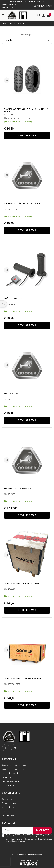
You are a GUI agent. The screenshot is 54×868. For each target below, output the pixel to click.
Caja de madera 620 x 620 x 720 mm (22, 583)
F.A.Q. (4, 811)
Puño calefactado (14, 299)
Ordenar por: (27, 34)
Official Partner (8, 785)
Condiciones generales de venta (15, 769)
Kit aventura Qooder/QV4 (17, 489)
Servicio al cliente (9, 799)
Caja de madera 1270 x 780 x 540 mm (22, 678)
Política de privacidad (11, 773)
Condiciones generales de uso (14, 765)
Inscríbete (42, 830)
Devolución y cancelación (12, 781)
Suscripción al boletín (11, 815)
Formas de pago (9, 803)
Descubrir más (27, 136)
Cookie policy (7, 777)
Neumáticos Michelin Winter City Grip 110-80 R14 (26, 110)
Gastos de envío (9, 807)
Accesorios (14, 24)
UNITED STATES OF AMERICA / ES (10, 6)
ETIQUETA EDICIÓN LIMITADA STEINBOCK (23, 204)
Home (4, 24)
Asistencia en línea (43, 6)
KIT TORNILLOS (11, 394)
